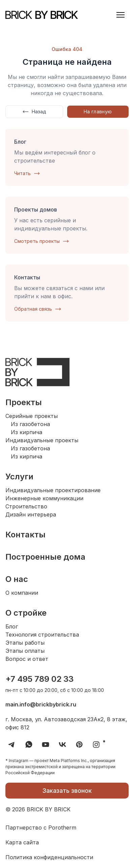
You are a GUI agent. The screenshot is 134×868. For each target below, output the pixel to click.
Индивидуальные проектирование (53, 490)
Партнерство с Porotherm (41, 828)
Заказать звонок (67, 791)
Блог (12, 626)
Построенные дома (45, 557)
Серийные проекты (32, 416)
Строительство (26, 506)
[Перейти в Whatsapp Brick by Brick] (29, 745)
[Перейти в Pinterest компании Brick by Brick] (79, 745)
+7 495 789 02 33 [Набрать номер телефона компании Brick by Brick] (39, 679)
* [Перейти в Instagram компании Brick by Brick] (98, 745)
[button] (120, 15)
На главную (98, 111)
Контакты (25, 535)
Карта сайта (22, 842)
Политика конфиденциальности (49, 857)
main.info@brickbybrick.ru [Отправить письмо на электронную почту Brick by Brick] (41, 704)
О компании (22, 593)
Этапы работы (25, 643)
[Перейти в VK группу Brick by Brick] (62, 745)
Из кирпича (26, 432)
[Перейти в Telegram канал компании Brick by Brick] (12, 745)
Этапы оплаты (25, 651)
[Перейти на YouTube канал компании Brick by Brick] (46, 745)
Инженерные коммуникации (44, 498)
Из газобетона (30, 424)
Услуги (19, 477)
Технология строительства (42, 635)
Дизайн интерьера (31, 514)
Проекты (24, 402)
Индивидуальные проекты (42, 440)
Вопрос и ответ (27, 659)
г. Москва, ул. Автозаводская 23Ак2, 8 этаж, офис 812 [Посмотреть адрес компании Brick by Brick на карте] (66, 723)
